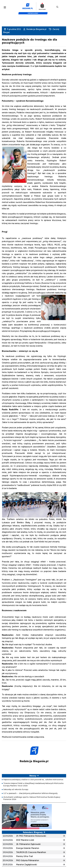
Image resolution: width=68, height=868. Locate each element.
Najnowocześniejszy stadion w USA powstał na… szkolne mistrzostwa (33, 780)
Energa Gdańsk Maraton (28, 848)
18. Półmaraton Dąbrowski (28, 844)
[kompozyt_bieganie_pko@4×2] (34, 7)
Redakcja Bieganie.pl (36, 29)
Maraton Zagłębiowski (27, 864)
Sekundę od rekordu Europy (16, 789)
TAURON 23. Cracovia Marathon (31, 852)
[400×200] (27, 816)
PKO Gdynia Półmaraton (28, 860)
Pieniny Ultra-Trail (24, 856)
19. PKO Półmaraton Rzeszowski (31, 836)
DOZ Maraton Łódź (25, 840)
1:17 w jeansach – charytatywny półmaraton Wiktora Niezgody (30, 793)
